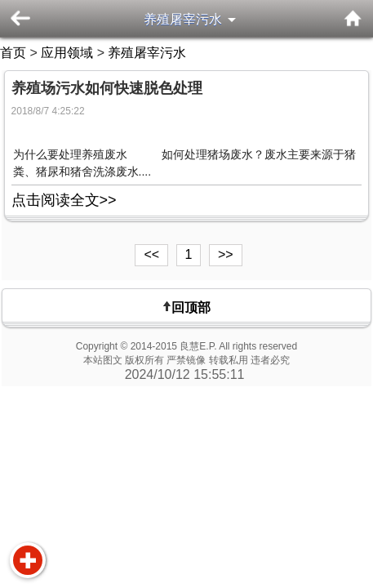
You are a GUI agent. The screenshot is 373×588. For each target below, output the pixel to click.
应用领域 (67, 53)
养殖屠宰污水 (183, 19)
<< (151, 254)
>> (226, 254)
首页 (13, 53)
